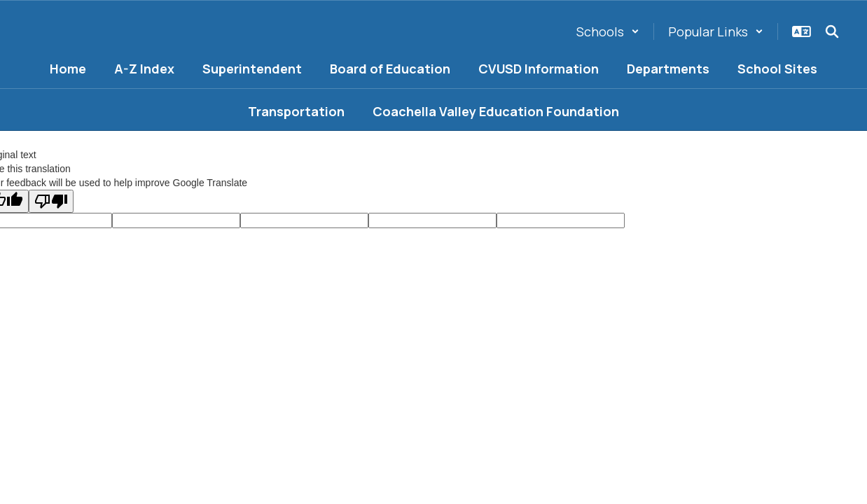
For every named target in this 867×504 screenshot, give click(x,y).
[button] (608, 31)
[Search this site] (832, 31)
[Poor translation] (51, 201)
